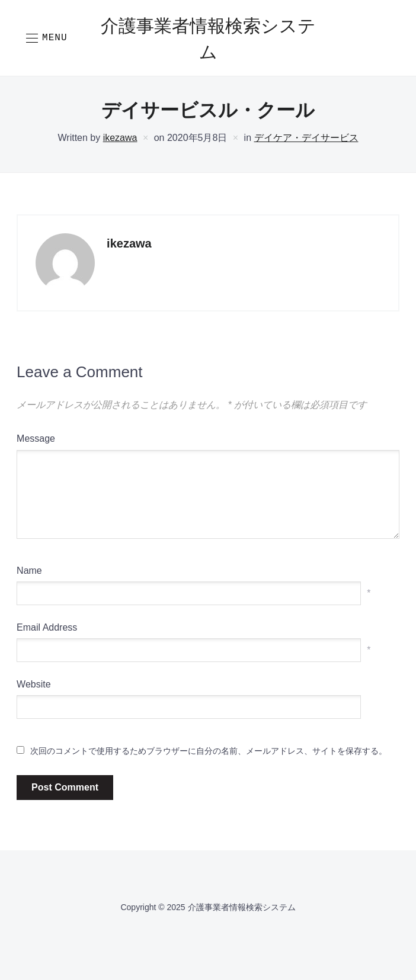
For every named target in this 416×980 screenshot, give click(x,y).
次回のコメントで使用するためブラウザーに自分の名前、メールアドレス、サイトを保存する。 (209, 751)
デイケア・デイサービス (306, 138)
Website (34, 684)
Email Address (47, 627)
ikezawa (120, 138)
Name (29, 571)
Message (36, 438)
